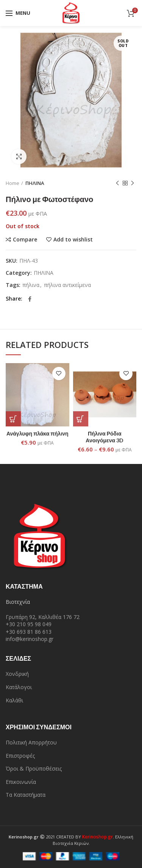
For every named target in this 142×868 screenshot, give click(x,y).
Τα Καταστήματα (26, 795)
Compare (25, 240)
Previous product (117, 183)
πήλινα (31, 285)
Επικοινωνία (21, 782)
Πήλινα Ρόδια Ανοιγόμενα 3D (105, 437)
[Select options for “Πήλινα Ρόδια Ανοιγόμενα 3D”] (81, 419)
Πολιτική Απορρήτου (31, 742)
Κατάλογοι (19, 687)
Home (12, 183)
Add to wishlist (73, 240)
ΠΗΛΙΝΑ (35, 183)
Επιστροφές (20, 756)
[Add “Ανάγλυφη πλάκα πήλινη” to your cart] (13, 419)
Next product (133, 183)
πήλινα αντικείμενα (67, 285)
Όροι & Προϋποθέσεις (34, 769)
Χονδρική (17, 674)
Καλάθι (14, 700)
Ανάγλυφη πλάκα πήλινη (37, 433)
